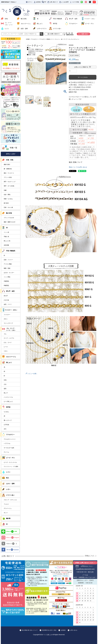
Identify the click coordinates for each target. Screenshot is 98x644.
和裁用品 (6, 285)
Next (65, 64)
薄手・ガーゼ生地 (9, 186)
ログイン (29, 2)
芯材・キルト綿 (8, 207)
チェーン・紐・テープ (61, 39)
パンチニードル (8, 397)
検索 (44, 2)
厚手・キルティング (10, 182)
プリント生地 (8, 177)
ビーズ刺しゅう (8, 401)
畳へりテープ (8, 420)
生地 (6, 19)
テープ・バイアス (9, 338)
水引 (5, 429)
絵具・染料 (24, 29)
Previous (28, 64)
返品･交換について (76, 162)
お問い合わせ (74, 630)
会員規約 (63, 630)
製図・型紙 (7, 268)
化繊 (5, 190)
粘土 (8, 478)
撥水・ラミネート (9, 173)
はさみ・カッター (9, 273)
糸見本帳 (6, 245)
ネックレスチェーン (74, 39)
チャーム (6, 452)
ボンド (6, 513)
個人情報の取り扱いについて (30, 630)
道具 (5, 389)
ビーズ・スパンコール (10, 462)
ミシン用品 (7, 277)
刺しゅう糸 (7, 241)
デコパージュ (8, 508)
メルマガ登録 (74, 2)
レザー (8, 489)
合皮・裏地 (7, 195)
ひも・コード (8, 342)
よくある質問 (64, 2)
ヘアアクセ (7, 443)
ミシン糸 (6, 232)
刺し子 (6, 393)
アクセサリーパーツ (10, 439)
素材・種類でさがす (10, 222)
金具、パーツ (8, 304)
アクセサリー (73, 24)
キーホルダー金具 (9, 448)
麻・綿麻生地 (8, 169)
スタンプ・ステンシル (10, 500)
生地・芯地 (10, 160)
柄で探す (6, 203)
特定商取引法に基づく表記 (49, 630)
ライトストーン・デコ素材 (11, 467)
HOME (28, 39)
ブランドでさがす (9, 218)
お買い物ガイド (53, 2)
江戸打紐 (6, 425)
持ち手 (6, 296)
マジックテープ (8, 323)
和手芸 (55, 24)
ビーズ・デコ (89, 24)
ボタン (6, 319)
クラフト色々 (57, 29)
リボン (6, 351)
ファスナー (7, 315)
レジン (7, 29)
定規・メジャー (8, 260)
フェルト (6, 504)
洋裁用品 (6, 281)
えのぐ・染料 (10, 484)
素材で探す (7, 164)
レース (6, 347)
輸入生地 (24, 19)
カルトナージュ (26, 24)
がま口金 (6, 300)
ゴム (5, 334)
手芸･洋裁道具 (58, 19)
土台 (5, 384)
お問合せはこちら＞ (87, 566)
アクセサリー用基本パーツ (47, 39)
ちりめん (6, 412)
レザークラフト (42, 29)
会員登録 (37, 2)
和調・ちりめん (8, 199)
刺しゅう (40, 24)
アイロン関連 (8, 264)
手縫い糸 (6, 237)
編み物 (8, 518)
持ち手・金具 (73, 19)
